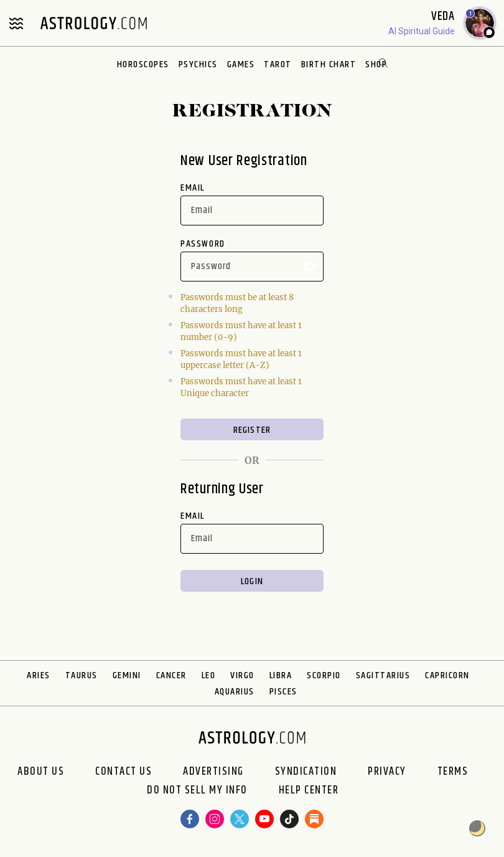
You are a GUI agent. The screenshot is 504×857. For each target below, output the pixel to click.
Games (241, 64)
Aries (39, 675)
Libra (281, 675)
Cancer (171, 675)
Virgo (242, 675)
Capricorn (447, 675)
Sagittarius (383, 675)
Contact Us (124, 772)
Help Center (309, 790)
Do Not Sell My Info (197, 790)
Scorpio (324, 675)
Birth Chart (329, 64)
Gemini (127, 675)
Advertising (213, 772)
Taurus (82, 675)
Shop (376, 64)
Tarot (278, 64)
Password (203, 244)
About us (41, 772)
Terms (453, 772)
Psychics (198, 64)
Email (193, 188)
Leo (209, 675)
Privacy (387, 772)
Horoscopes (143, 64)
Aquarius (235, 692)
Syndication (306, 772)
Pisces (283, 692)
